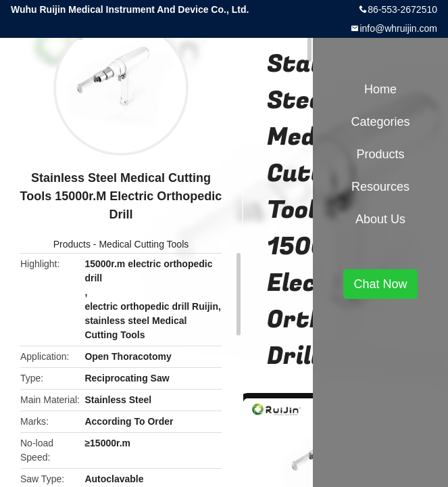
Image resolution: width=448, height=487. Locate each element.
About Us (380, 219)
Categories (380, 122)
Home (380, 89)
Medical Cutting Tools (144, 244)
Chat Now (380, 284)
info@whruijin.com (398, 28)
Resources (380, 187)
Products (72, 244)
